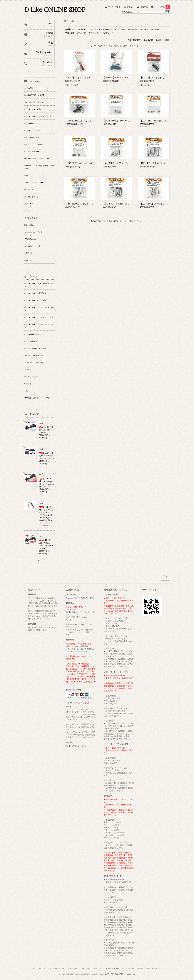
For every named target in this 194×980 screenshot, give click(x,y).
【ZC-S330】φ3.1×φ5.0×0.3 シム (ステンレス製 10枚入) (131, 121)
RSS (154, 968)
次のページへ (135, 46)
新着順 (166, 40)
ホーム (34, 968)
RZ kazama (156, 29)
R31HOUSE (133, 29)
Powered (117, 974)
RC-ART (144, 29)
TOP (66, 21)
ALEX (94, 29)
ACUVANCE (83, 29)
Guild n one (70, 29)
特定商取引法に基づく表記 (139, 968)
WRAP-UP (82, 33)
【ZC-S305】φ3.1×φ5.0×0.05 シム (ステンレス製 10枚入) (94, 163)
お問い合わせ (59, 968)
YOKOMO (94, 33)
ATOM (160, 968)
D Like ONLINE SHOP (55, 10)
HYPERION (120, 29)
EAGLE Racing (106, 29)
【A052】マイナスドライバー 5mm (83, 78)
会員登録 (144, 7)
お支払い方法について (95, 968)
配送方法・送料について (116, 968)
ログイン (130, 7)
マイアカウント (114, 7)
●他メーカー (76, 21)
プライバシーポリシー (75, 968)
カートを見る (162, 7)
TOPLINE (70, 33)
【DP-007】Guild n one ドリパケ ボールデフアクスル (131, 78)
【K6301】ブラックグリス (153, 78)
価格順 (158, 40)
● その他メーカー (108, 33)
